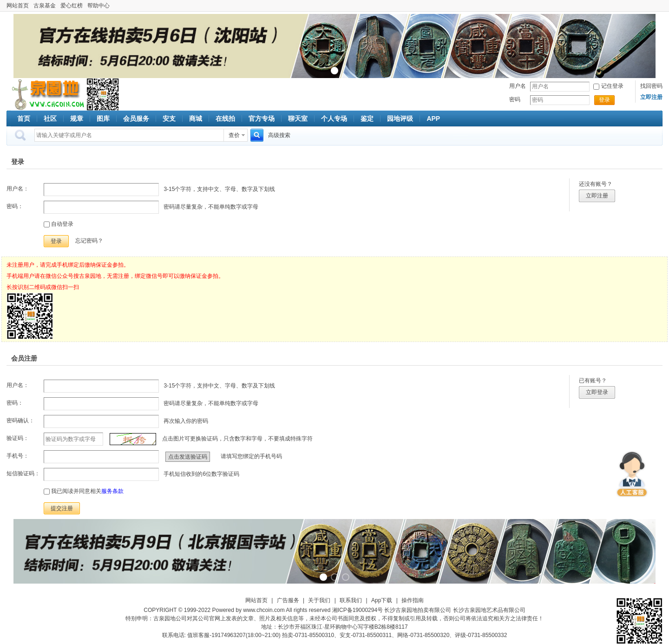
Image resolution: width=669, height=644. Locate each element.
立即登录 (597, 392)
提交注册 (62, 508)
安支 (169, 118)
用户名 (518, 86)
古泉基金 (45, 6)
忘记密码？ (89, 241)
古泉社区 (46, 94)
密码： (15, 206)
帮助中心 (98, 6)
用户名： (18, 189)
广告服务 (288, 600)
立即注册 (597, 196)
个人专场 (334, 118)
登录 (604, 100)
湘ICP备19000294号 (357, 610)
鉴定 (367, 118)
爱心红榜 (72, 6)
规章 (77, 118)
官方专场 (262, 118)
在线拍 (225, 118)
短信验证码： (23, 473)
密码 (515, 99)
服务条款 (112, 491)
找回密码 (651, 86)
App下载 (382, 600)
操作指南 (413, 600)
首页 (24, 118)
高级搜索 (279, 135)
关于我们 (319, 600)
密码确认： (20, 421)
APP (433, 118)
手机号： (18, 456)
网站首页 (18, 6)
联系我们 (351, 600)
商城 (196, 118)
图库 (103, 118)
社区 (50, 118)
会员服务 (136, 118)
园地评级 (400, 118)
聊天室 (298, 118)
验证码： (18, 438)
